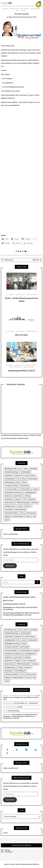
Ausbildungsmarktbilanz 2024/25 (22, 371)
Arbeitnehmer (24, 9)
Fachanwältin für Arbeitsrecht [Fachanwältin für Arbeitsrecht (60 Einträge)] (13, 492)
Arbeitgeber (14, 9)
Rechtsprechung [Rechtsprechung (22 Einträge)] (31, 513)
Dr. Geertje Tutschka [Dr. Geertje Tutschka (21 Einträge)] (11, 489)
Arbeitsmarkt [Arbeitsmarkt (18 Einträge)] (8, 475)
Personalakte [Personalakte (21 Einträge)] (8, 510)
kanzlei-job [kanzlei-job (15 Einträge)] (32, 499)
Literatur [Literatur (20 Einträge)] (21, 506)
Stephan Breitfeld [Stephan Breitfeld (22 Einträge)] (18, 516)
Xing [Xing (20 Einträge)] (34, 516)
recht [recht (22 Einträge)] (22, 513)
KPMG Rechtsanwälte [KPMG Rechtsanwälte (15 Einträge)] (23, 503)
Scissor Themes (16, 864)
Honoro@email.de (8, 703)
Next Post (36, 260)
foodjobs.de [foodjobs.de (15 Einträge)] (8, 496)
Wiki (21, 707)
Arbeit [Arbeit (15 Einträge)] (26, 469)
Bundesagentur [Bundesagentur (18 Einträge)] (33, 479)
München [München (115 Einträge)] (28, 506)
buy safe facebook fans (10, 707)
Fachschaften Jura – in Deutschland (27, 703)
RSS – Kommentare (7, 852)
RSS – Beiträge (5, 850)
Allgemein (5, 9)
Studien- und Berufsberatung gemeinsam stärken (19, 597)
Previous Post (9, 260)
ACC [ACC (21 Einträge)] (20, 469)
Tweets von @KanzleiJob (10, 534)
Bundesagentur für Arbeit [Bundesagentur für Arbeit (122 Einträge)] (12, 482)
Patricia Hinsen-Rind (14, 17)
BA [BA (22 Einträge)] (19, 479)
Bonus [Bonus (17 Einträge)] (24, 479)
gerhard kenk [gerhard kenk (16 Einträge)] (18, 496)
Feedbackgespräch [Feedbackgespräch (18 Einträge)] (30, 492)
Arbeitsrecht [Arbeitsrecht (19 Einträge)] (18, 475)
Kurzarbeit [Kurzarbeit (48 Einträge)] (35, 503)
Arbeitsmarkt (35, 9)
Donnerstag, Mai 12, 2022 (29, 17)
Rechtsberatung (14, 711)
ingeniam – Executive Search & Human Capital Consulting (20, 696)
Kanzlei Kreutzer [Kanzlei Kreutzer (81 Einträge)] (9, 503)
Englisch (24, 11)
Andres (5, 711)
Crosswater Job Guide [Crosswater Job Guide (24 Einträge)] (11, 486)
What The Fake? (22, 335)
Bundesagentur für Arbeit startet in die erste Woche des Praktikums (20, 608)
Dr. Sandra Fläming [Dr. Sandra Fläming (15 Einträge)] (25, 489)
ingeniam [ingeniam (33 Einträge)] (18, 499)
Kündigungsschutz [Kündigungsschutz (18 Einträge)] (10, 506)
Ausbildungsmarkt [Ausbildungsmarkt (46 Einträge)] (10, 479)
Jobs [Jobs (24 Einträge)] (25, 499)
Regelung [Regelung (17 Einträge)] (7, 516)
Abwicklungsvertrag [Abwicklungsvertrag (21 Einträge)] (10, 469)
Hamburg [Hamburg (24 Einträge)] (27, 496)
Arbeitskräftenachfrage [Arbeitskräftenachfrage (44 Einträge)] (11, 472)
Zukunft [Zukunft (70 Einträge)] (7, 520)
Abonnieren (10, 566)
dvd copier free (8, 714)
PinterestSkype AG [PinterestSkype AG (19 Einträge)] (20, 510)
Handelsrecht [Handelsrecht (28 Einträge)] (9, 499)
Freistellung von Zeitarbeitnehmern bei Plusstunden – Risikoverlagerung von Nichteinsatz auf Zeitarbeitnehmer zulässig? (20, 716)
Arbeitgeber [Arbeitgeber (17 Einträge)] (34, 469)
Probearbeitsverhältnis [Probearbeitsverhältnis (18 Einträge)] (11, 513)
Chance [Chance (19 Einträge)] (24, 482)
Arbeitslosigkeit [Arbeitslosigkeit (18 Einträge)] (26, 472)
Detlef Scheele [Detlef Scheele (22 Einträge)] (25, 486)
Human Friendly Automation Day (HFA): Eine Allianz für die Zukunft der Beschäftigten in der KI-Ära (21, 614)
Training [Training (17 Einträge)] (28, 516)
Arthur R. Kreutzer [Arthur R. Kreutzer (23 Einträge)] (30, 475)
